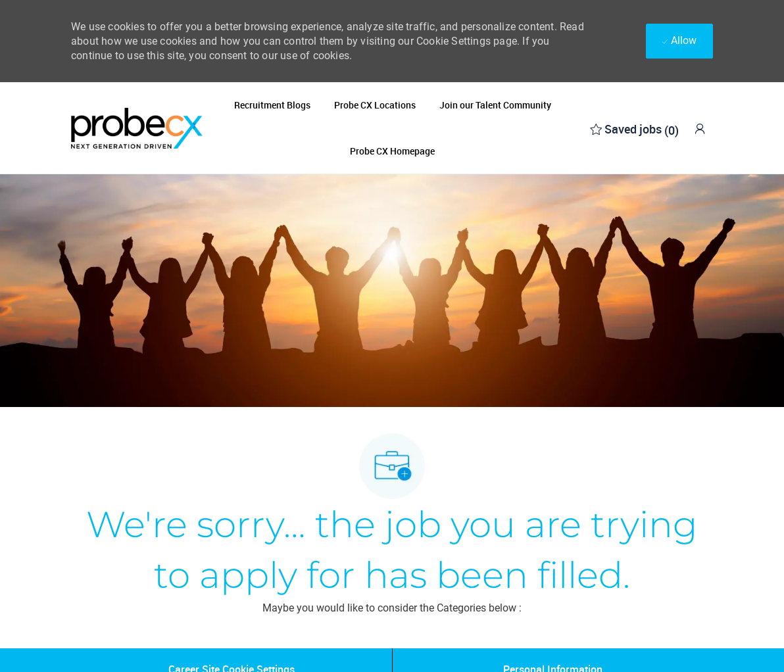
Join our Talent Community (495, 105)
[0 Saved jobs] (634, 128)
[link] (700, 129)
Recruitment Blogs (272, 105)
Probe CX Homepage (392, 151)
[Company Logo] (137, 128)
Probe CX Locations (375, 105)
